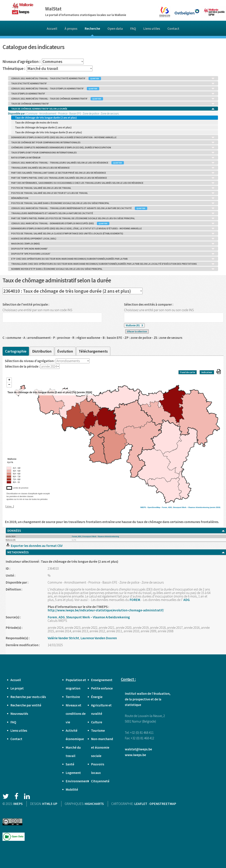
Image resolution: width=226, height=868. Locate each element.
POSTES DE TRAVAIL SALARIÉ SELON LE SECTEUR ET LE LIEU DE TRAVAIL (113, 193)
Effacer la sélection (137, 331)
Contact (173, 29)
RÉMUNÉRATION (113, 198)
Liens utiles (152, 29)
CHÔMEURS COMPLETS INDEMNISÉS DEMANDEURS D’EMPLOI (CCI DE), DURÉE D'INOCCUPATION (113, 148)
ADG (170, 507)
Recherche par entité (26, 705)
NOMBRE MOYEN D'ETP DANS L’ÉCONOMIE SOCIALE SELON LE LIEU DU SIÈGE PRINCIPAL (113, 269)
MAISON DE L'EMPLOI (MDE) (113, 244)
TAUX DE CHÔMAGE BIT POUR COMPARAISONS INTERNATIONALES (113, 142)
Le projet (17, 688)
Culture (97, 722)
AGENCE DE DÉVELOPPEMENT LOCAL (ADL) (113, 239)
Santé (70, 764)
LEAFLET (141, 804)
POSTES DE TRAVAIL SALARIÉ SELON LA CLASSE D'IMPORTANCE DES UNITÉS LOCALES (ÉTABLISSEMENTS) (113, 234)
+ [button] (9, 380)
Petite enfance (102, 688)
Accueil (52, 29)
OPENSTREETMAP (163, 804)
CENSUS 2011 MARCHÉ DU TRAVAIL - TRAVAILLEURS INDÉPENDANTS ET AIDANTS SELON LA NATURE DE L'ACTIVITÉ (113, 208)
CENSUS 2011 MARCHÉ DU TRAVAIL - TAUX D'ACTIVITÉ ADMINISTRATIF (113, 78)
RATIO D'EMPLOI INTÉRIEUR (113, 158)
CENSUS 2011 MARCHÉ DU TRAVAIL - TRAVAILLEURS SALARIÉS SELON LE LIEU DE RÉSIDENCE (113, 163)
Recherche (92, 29)
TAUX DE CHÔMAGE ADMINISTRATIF (113, 104)
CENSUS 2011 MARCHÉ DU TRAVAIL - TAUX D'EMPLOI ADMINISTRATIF (113, 89)
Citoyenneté (100, 781)
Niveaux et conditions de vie (76, 714)
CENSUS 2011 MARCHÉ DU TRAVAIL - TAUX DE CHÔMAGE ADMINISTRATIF (113, 99)
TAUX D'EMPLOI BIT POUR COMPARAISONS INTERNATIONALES (113, 153)
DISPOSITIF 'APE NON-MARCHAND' (113, 249)
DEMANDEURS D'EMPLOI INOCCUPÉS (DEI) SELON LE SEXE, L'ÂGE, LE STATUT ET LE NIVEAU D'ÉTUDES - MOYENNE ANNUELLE (113, 228)
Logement (73, 773)
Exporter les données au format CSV (34, 546)
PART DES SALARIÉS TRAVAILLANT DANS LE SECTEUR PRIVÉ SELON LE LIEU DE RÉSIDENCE (113, 173)
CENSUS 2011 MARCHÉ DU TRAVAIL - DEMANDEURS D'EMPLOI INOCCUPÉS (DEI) (113, 223)
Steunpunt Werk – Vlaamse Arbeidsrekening (191, 507)
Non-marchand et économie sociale (102, 747)
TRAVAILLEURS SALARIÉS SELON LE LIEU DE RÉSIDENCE (113, 168)
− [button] (9, 385)
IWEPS (18, 804)
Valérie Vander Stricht (63, 638)
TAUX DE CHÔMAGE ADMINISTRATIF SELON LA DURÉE (113, 109)
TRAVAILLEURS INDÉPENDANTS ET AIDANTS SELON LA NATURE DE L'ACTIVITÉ (113, 213)
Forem (164, 507)
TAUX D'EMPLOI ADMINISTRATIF (113, 94)
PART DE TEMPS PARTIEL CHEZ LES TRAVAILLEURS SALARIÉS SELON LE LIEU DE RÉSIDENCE (113, 178)
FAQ (133, 29)
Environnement (77, 781)
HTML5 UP (50, 804)
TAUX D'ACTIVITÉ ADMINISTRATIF (113, 83)
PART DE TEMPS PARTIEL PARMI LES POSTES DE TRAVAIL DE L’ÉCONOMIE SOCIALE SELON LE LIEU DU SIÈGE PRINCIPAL (113, 218)
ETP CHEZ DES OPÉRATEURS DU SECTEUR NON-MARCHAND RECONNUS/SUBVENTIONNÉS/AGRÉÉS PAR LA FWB (113, 259)
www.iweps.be (135, 755)
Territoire (73, 697)
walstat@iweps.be (138, 749)
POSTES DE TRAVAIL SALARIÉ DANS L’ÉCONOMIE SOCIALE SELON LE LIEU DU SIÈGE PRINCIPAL (113, 203)
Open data (115, 29)
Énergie (97, 697)
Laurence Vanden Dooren (99, 638)
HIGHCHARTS (94, 804)
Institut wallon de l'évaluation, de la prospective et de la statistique (148, 699)
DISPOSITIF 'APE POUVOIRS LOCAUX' (113, 254)
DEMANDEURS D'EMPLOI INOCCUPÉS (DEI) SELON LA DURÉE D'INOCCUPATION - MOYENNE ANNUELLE (113, 137)
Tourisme (98, 731)
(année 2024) (215, 507)
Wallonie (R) (134, 325)
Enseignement (102, 680)
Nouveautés (19, 714)
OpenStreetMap (154, 507)
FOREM (135, 600)
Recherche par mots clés (28, 697)
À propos (71, 29)
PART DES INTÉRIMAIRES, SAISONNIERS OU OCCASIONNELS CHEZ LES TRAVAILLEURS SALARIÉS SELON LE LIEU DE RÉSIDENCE (113, 183)
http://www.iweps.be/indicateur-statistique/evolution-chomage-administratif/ (106, 610)
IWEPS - (144, 507)
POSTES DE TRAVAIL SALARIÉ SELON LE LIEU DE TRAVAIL (113, 188)
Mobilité (72, 790)
